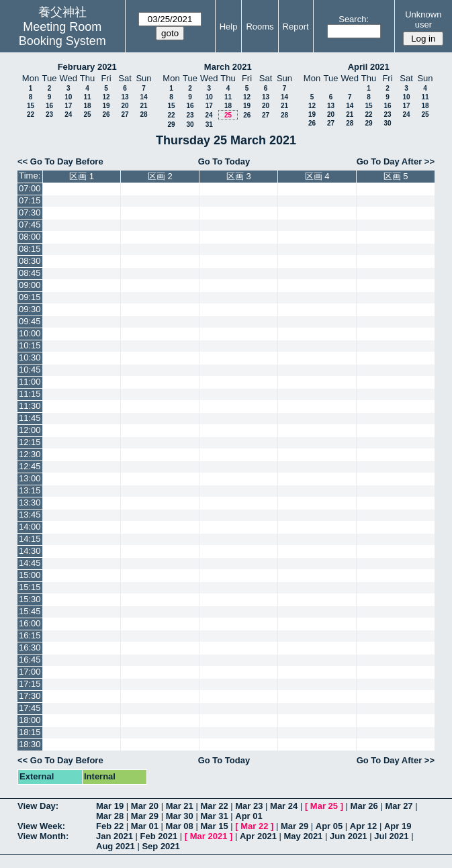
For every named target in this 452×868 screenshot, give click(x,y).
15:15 (30, 587)
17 (68, 106)
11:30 (30, 406)
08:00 (30, 237)
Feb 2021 (159, 836)
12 (106, 97)
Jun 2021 (349, 836)
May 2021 (304, 836)
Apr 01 (248, 816)
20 (125, 106)
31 (209, 125)
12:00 (30, 430)
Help (229, 27)
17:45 (30, 708)
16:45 (30, 660)
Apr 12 (363, 826)
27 (125, 114)
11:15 (30, 394)
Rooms (260, 27)
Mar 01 (145, 826)
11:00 (30, 382)
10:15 (30, 345)
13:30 (30, 502)
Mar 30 (180, 816)
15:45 (30, 611)
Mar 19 (110, 806)
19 (106, 106)
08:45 (30, 273)
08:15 (30, 249)
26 (106, 114)
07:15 (30, 200)
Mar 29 (145, 816)
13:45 (30, 515)
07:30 (30, 212)
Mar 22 (214, 806)
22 (31, 114)
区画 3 (239, 176)
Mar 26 (364, 806)
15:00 (30, 575)
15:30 (30, 599)
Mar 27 (399, 806)
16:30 (30, 647)
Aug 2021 (116, 846)
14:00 (30, 527)
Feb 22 (110, 826)
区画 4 (317, 176)
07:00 (30, 188)
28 (143, 114)
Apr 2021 (258, 836)
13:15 (30, 490)
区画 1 (82, 176)
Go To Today (224, 161)
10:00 (30, 333)
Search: (354, 19)
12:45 (30, 466)
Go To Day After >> (396, 161)
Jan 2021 (115, 836)
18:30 (30, 744)
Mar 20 (145, 806)
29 (171, 125)
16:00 (30, 623)
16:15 (30, 635)
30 (190, 125)
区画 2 (160, 176)
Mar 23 (249, 806)
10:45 (30, 370)
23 (49, 114)
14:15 (30, 539)
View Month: (43, 836)
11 (87, 97)
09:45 (30, 321)
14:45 (30, 563)
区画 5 (396, 176)
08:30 (30, 261)
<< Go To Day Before (60, 161)
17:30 (30, 696)
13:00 (30, 478)
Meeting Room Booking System (62, 34)
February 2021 (87, 67)
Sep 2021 (161, 846)
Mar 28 (110, 816)
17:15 (30, 684)
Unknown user (423, 19)
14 (143, 97)
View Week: (41, 826)
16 (49, 106)
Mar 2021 (209, 836)
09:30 (30, 309)
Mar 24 (284, 806)
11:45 (30, 418)
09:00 (30, 285)
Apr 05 (329, 826)
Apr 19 (398, 826)
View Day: (38, 806)
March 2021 (228, 67)
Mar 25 (324, 806)
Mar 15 (214, 826)
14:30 (30, 551)
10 (68, 97)
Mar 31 (214, 816)
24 (68, 114)
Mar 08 (180, 826)
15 (31, 106)
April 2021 (369, 67)
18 (87, 106)
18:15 (30, 732)
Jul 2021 (391, 836)
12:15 (30, 442)
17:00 (30, 672)
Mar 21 (180, 806)
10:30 (30, 357)
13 (125, 97)
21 (143, 106)
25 (87, 114)
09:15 (30, 297)
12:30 (30, 454)
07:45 (30, 225)
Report (296, 27)
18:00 (30, 720)
